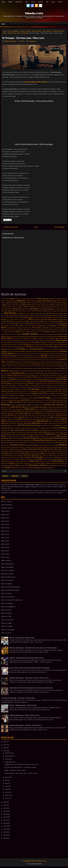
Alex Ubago (57, 303)
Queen (24, 436)
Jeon (26, 373)
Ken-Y (13, 383)
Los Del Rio (53, 395)
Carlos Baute (14, 324)
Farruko (44, 355)
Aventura (64, 309)
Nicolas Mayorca (53, 423)
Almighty (58, 305)
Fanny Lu (35, 356)
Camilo (41, 321)
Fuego (29, 360)
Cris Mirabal (27, 332)
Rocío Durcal (19, 441)
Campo (46, 322)
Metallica (22, 415)
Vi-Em (11, 463)
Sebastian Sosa (63, 443)
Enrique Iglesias (8, 353)
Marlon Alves (39, 409)
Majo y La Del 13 (16, 402)
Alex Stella (50, 303)
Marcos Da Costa (18, 407)
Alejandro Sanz (25, 303)
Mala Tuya (56, 402)
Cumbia (10, 2)
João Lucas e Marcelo (43, 377)
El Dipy (16, 347)
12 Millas (7, 299)
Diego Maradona (51, 341)
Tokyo (45, 457)
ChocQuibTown (12, 328)
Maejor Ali (61, 400)
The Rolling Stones (51, 455)
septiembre (9, 762)
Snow (65, 447)
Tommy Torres (50, 457)
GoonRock (19, 364)
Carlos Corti (22, 324)
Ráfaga (11, 443)
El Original (54, 347)
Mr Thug (54, 419)
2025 (5, 745)
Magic (65, 400)
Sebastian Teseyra (6, 445)
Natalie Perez (27, 421)
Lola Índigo (52, 393)
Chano (22, 326)
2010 (5, 838)
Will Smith (12, 466)
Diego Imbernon (43, 341)
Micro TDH (12, 417)
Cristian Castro (35, 332)
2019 (5, 811)
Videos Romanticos (7, 564)
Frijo (26, 360)
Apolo (29, 309)
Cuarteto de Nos (50, 332)
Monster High (32, 419)
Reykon (21, 438)
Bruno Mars (48, 317)
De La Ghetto (32, 338)
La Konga (22, 387)
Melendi (10, 415)
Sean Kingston (48, 443)
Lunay (32, 400)
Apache (25, 309)
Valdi (2, 461)
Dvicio (6, 345)
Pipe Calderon (34, 434)
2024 (5, 748)
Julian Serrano (34, 379)
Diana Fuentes (35, 341)
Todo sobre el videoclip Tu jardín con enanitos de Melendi (31, 688)
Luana (36, 398)
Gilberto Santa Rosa (46, 362)
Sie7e (5, 447)
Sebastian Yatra (17, 445)
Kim (59, 383)
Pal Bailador (35, 430)
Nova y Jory (48, 426)
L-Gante (26, 385)
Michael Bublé (52, 415)
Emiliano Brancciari (55, 352)
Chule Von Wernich (14, 330)
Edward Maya (35, 345)
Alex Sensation (42, 303)
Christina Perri (5, 330)
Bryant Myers (63, 318)
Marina (58, 407)
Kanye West (23, 381)
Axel (14, 311)
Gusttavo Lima (16, 366)
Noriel (43, 425)
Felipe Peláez (8, 358)
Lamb (21, 391)
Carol (35, 324)
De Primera (40, 339)
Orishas (17, 428)
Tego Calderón (33, 453)
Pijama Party (26, 434)
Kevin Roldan (37, 383)
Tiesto (9, 457)
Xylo (59, 466)
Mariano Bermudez (40, 407)
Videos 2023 (12, 33)
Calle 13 (55, 320)
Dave (57, 337)
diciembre (9, 753)
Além (2, 307)
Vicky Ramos (27, 463)
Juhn (25, 379)
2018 (5, 814)
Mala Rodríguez (48, 402)
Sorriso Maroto (5, 451)
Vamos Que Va (48, 461)
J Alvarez (63, 368)
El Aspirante (56, 345)
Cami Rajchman (19, 322)
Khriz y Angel (47, 383)
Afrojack (14, 301)
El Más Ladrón (47, 347)
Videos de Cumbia (23, 33)
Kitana (62, 383)
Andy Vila (60, 307)
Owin (50, 428)
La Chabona (54, 385)
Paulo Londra (43, 432)
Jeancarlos (10, 373)
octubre (8, 759)
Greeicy (24, 364)
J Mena (11, 371)
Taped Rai (12, 453)
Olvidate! (58, 425)
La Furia (7, 387)
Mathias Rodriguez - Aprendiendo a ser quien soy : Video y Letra (33, 648)
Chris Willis (52, 328)
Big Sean (28, 316)
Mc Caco (56, 413)
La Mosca (54, 387)
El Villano (4, 351)
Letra (44, 31)
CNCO (30, 319)
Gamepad (56, 360)
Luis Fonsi (26, 400)
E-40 (18, 345)
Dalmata (55, 334)
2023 (9, 31)
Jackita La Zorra (19, 371)
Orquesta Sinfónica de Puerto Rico (28, 428)
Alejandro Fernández (13, 303)
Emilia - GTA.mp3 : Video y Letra (15, 770)
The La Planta (23, 455)
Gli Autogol (58, 362)
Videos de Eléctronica (8, 577)
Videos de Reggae (7, 603)
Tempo (38, 453)
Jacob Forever (28, 371)
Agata (36, 301)
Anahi (48, 307)
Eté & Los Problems (39, 354)
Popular (5, 476)
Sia (2, 447)
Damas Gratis (62, 334)
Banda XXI (39, 313)
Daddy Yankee (30, 334)
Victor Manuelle (39, 463)
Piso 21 (44, 434)
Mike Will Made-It (39, 417)
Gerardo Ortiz (19, 362)
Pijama (20, 434)
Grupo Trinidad (44, 364)
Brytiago (4, 320)
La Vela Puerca (49, 389)
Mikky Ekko (47, 417)
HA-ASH (23, 366)
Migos (16, 417)
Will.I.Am (18, 465)
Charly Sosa (46, 326)
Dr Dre (47, 343)
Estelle (26, 354)
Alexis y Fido (27, 305)
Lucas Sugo (44, 398)
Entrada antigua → (60, 227)
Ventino (6, 464)
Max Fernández (44, 413)
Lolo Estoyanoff (59, 393)
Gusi (50, 364)
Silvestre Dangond (11, 447)
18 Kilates (12, 299)
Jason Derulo (48, 371)
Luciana (64, 398)
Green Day (29, 364)
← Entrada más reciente (10, 227)
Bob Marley (60, 316)
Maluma (6, 405)
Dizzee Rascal (14, 343)
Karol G (42, 381)
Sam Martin (24, 443)
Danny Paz (45, 337)
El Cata (6, 347)
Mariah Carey (30, 407)
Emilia (48, 351)
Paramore (57, 430)
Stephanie (19, 451)
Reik (58, 436)
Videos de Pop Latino (8, 597)
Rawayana (43, 436)
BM (34, 311)
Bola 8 (7, 318)
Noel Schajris (36, 425)
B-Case (28, 311)
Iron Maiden (55, 368)
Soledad (11, 449)
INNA (18, 368)
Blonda (54, 316)
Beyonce (14, 316)
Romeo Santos (46, 440)
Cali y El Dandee (47, 320)
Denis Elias (63, 338)
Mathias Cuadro (6, 413)
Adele (9, 301)
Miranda (61, 417)
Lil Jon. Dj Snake (27, 393)
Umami (44, 459)
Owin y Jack (56, 428)
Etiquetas (15, 476)
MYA (51, 400)
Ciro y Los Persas (33, 330)
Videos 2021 (5, 551)
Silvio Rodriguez (20, 447)
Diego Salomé (61, 340)
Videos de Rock (6, 610)
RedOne (54, 436)
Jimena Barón (13, 375)
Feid (63, 356)
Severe (52, 445)
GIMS (36, 360)
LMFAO (37, 385)
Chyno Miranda (24, 330)
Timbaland (13, 457)
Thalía (42, 453)
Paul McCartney (24, 432)
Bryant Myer (56, 318)
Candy (50, 322)
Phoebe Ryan (15, 434)
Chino (59, 326)
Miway (20, 419)
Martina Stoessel (54, 411)
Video (5, 33)
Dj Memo (30, 343)
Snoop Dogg (57, 447)
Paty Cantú (16, 432)
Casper (39, 324)
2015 (5, 823)
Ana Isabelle (38, 307)
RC (27, 436)
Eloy (24, 352)
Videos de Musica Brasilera (10, 590)
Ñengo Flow (51, 468)
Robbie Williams (12, 441)
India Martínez (47, 368)
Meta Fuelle (17, 415)
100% (3, 299)
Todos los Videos (58, 31)
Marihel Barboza (52, 407)
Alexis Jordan (19, 305)
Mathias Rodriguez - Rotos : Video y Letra (24, 715)
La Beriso (42, 385)
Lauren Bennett (56, 391)
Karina (37, 381)
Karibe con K (31, 381)
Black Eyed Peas (36, 316)
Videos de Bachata (7, 567)
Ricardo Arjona (30, 438)
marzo (7, 792)
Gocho (3, 364)
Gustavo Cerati (62, 364)
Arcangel (34, 309)
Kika (57, 383)
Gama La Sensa (50, 360)
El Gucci (30, 347)
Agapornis (21, 301)
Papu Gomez (50, 430)
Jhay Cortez (58, 373)
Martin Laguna (9, 411)
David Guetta (7, 338)
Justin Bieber (62, 379)
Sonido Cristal (27, 449)
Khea (42, 383)
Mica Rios (28, 415)
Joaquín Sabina (22, 375)
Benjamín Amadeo (62, 313)
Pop (47, 2)
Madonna (55, 400)
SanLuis (36, 443)
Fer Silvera (14, 358)
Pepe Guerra (64, 432)
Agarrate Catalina (30, 301)
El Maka (36, 347)
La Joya (17, 387)
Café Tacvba (37, 320)
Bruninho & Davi (38, 318)
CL (27, 320)
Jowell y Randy (32, 377)
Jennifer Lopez (18, 373)
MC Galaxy (46, 400)
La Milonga (49, 387)
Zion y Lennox (35, 468)
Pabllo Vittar (7, 430)
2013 (5, 829)
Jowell (25, 377)
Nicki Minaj (28, 423)
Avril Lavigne (8, 311)
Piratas (40, 434)
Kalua (19, 381)
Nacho (4, 421)
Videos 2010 (5, 515)
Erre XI (22, 354)
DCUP (14, 334)
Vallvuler (42, 461)
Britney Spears (28, 317)
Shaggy (56, 445)
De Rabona (47, 339)
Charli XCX (27, 326)
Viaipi (15, 464)
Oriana (13, 428)
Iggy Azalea (30, 368)
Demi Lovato (54, 338)
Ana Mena (44, 307)
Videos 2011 (5, 518)
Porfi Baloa (59, 434)
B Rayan (24, 311)
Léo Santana (37, 400)
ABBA (31, 299)
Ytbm (23, 468)
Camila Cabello (34, 322)
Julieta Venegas (42, 379)
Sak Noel (18, 443)
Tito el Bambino (26, 457)
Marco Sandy (8, 407)
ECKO (21, 345)
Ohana (53, 426)
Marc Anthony (57, 405)
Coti (22, 332)
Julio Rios (50, 379)
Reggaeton (19, 2)
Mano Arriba (27, 405)
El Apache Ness (47, 345)
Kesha (31, 383)
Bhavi (19, 316)
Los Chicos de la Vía (44, 395)
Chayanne (53, 326)
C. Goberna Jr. (22, 320)
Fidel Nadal (31, 358)
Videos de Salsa (6, 613)
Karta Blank (48, 381)
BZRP (37, 311)
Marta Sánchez (54, 409)
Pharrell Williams (6, 434)
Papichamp (43, 430)
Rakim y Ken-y (34, 436)
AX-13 (39, 299)
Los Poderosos (23, 398)
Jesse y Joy (39, 373)
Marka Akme (30, 409)
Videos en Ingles (7, 623)
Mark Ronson (20, 409)
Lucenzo (59, 398)
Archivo (24, 476)
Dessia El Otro (16, 341)
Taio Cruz (56, 451)
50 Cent (23, 299)
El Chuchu (11, 347)
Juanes (13, 379)
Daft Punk (41, 334)
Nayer (50, 421)
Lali (63, 389)
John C (37, 375)
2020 (5, 808)
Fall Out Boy (28, 356)
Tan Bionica (5, 453)
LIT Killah (32, 385)
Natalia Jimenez (11, 421)
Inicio (3, 24)
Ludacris (4, 400)
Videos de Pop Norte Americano (12, 600)
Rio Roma (4, 440)
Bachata (40, 2)
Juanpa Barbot (20, 379)
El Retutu (28, 349)
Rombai (37, 440)
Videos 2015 (5, 531)
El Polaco (4, 349)
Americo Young (29, 307)
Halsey (32, 366)
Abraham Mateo (62, 299)
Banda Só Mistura (31, 313)
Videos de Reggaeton (8, 607)
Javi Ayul (60, 371)
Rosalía (65, 441)
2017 (5, 817)
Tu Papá (35, 459)
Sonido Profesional (38, 449)
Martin (61, 409)
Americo (21, 307)
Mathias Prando (15, 413)
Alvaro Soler (64, 305)
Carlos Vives (29, 324)
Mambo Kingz (14, 405)
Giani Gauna (27, 362)
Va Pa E (65, 459)
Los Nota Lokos (13, 398)
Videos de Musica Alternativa (11, 587)
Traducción (4, 459)
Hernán (3, 368)
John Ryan (57, 375)
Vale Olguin (7, 461)
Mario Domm (64, 407)
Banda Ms (23, 313)
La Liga (34, 387)
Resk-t (16, 438)
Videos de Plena (6, 593)
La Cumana (61, 385)
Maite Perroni (5, 402)
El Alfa (41, 345)
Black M (43, 316)
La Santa (42, 389)
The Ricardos (42, 455)
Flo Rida (44, 358)
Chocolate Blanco (27, 328)
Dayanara (16, 339)
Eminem (63, 351)
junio (7, 783)
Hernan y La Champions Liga (58, 366)
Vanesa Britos (58, 461)
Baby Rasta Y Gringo (50, 311)
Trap (27, 2)
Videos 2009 (5, 511)
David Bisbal (63, 336)
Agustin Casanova (52, 301)
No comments (31, 41)
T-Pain (41, 451)
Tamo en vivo (63, 451)
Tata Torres (17, 453)
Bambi (18, 313)
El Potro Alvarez (12, 349)
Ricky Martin (54, 438)
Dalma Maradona (49, 334)
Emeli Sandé (42, 352)
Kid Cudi (53, 383)
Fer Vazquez (20, 358)
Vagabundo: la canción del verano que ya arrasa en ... (22, 764)
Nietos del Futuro (62, 423)
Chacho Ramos (62, 324)
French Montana (19, 360)
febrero (8, 795)
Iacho (21, 368)
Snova (62, 447)
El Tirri (49, 349)
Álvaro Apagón (43, 468)
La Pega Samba (17, 389)
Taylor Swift (25, 453)
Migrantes (22, 417)
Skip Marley (41, 447)
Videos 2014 (5, 528)
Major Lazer (27, 402)
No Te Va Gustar (24, 425)
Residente (64, 436)
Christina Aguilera (61, 328)
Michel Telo (5, 417)
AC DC (35, 299)
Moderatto (25, 419)
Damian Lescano (12, 336)
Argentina (15, 31)
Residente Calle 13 (7, 438)
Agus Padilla (42, 301)
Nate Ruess (34, 421)
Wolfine (55, 466)
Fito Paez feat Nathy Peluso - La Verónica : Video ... (21, 767)
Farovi (39, 356)
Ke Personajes (37, 31)
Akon (60, 301)
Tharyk (46, 453)
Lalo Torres (17, 391)
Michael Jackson (61, 415)
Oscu (39, 428)
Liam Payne (16, 393)
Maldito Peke (64, 402)
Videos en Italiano (7, 626)
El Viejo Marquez (63, 349)
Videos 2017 (5, 538)
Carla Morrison (6, 324)
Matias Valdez (24, 413)
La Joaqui (12, 387)
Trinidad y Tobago (18, 459)
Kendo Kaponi (19, 383)
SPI (14, 443)
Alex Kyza (34, 303)
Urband (55, 459)
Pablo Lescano (26, 430)
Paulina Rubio (34, 432)
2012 (5, 832)
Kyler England (5, 385)
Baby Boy (41, 311)
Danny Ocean (38, 336)
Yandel (7, 468)
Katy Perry (56, 381)
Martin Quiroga (26, 411)
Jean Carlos (4, 373)
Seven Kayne (46, 445)
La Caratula (48, 385)
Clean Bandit (49, 330)
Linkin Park (42, 393)
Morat (45, 419)
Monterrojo (39, 419)
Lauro (62, 391)
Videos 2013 (5, 524)
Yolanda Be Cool (15, 468)
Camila (27, 321)
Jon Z (62, 375)
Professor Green (11, 436)
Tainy (51, 451)
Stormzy (37, 451)
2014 (5, 826)
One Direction (6, 428)
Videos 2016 (5, 534)
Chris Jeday (45, 328)
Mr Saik (49, 419)
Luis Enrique (10, 400)
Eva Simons (57, 354)
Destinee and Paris (26, 341)
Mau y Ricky (32, 413)
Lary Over (26, 391)
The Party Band (33, 455)
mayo (7, 786)
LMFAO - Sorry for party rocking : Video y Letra (26, 658)
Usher (60, 459)
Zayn (29, 468)
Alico (48, 305)
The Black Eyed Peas (62, 453)
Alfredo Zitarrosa (36, 305)
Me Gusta (4, 415)
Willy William (25, 466)
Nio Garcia (15, 426)
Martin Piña (17, 411)
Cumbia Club (63, 332)
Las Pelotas (40, 391)
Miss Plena (8, 419)
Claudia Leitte (41, 330)
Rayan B (49, 436)
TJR (48, 451)
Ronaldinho (60, 441)
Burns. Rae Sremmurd (12, 320)
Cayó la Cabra (44, 324)
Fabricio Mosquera (10, 356)
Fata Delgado (51, 356)
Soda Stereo (5, 449)
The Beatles (52, 453)
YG (61, 466)
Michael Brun (44, 415)
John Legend (43, 375)
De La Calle (23, 338)
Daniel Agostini (21, 337)
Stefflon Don (12, 451)
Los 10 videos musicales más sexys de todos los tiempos (29, 668)
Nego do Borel (59, 421)
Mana (20, 405)
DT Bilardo (19, 334)
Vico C (33, 464)
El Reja (21, 349)
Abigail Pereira (53, 299)
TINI (45, 451)
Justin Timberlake (6, 381)
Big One (23, 316)
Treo (12, 459)
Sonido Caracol (18, 449)
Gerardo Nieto (11, 362)
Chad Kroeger (5, 326)
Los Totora (30, 398)
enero (7, 798)
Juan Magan (63, 377)
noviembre (9, 756)
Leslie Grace (8, 393)
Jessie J (45, 373)
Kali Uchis (14, 381)
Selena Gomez (33, 445)
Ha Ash (28, 366)
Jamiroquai (41, 371)
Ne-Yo (54, 421)
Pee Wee (58, 432)
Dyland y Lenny (12, 345)
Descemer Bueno (6, 341)
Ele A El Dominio (12, 352)
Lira (47, 393)
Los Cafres (28, 395)
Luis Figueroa (18, 400)
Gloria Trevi (64, 362)
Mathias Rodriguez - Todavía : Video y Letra (25, 725)
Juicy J (28, 379)
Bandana (45, 313)
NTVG (65, 419)
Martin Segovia (35, 411)
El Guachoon (22, 347)
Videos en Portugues (8, 630)
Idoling (25, 368)
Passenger (9, 432)
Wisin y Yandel (40, 465)
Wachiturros (5, 466)
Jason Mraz (54, 371)
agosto (7, 777)
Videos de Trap (6, 616)
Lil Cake (21, 393)
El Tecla (45, 349)
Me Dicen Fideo (63, 413)
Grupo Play (36, 364)
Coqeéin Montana (8, 332)
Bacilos (58, 311)
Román (55, 440)
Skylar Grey (49, 447)
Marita (3, 409)
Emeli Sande (36, 352)
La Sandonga (34, 389)
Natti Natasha (42, 421)
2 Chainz (18, 299)
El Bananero (62, 345)
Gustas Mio (54, 364)
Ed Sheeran (27, 344)
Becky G (50, 313)
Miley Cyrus (54, 417)
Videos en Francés (7, 620)
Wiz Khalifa (50, 466)
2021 (5, 805)
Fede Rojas (58, 356)
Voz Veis (64, 463)
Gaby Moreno (42, 360)
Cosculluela (17, 332)
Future (33, 360)
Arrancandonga (48, 309)
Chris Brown (36, 328)
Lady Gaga (58, 389)
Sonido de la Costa (51, 449)
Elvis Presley (29, 352)
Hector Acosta (45, 366)
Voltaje (60, 464)
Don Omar (36, 343)
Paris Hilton (64, 430)
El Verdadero (55, 349)
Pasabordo (4, 432)
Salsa (33, 2)
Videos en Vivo (6, 633)
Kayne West (63, 381)
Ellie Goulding (20, 352)
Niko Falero (8, 425)
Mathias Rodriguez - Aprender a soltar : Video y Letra (29, 678)
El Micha (41, 347)
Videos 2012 (5, 521)
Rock (53, 2)
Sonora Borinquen (62, 449)
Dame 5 (4, 336)
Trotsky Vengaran (28, 459)
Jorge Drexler (11, 377)
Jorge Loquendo (19, 377)
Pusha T (19, 436)
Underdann (50, 459)
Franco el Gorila (9, 360)
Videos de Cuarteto (7, 570)
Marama (48, 405)
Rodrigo (25, 441)
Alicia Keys (43, 305)
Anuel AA (19, 309)
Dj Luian (25, 343)
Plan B (54, 434)
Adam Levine (4, 301)
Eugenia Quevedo (49, 354)
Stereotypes (25, 451)
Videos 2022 (5, 554)
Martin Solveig (44, 411)
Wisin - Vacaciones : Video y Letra (22, 638)
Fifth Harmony (37, 358)
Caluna (3, 322)
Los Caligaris (34, 395)
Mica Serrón (36, 415)
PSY (2, 430)
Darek (50, 337)
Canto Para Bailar (58, 321)
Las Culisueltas (33, 391)
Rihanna (63, 438)
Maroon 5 (46, 409)
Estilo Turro (31, 354)
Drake (57, 343)
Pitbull (49, 434)
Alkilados (52, 305)
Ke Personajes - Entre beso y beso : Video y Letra (23, 38)
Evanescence (64, 354)
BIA (31, 311)
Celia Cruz (54, 324)
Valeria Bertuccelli (24, 461)
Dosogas (42, 343)
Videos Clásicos (6, 561)
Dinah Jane (4, 343)
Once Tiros (64, 426)
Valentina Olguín (15, 461)
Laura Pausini (48, 391)
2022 (5, 802)
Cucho (58, 332)
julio (6, 780)
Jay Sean (65, 371)
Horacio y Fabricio (11, 368)
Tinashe (19, 457)
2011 (5, 835)
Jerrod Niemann (31, 373)
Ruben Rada (5, 443)
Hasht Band (37, 366)
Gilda (53, 362)
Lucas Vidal (54, 398)
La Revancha (25, 389)
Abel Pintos (45, 299)
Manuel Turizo (39, 405)
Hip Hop (60, 2)
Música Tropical (6, 501)
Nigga (3, 425)
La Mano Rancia (41, 387)
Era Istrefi (17, 354)
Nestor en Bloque (18, 423)
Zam (26, 468)
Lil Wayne (35, 393)
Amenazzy (15, 307)
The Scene (60, 455)
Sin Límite (34, 447)
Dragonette (52, 343)
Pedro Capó (51, 432)
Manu (33, 405)
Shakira (63, 445)
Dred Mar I (62, 343)
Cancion (22, 31)
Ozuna (63, 428)
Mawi (38, 413)
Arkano (40, 309)
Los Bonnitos (20, 395)
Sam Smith (31, 443)
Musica (49, 31)
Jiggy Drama (4, 375)
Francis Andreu (51, 358)
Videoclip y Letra (34, 13)
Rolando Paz (30, 441)
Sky (45, 447)
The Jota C (16, 455)
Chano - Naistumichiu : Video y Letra (23, 705)
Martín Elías (63, 411)
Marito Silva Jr (12, 409)
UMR (40, 459)
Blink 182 (49, 316)
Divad (9, 343)
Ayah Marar (18, 311)
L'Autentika (20, 385)
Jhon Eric (65, 373)
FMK (2, 356)
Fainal (23, 356)
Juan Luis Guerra (54, 377)
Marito (6, 409)
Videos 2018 (5, 541)
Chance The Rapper (14, 326)
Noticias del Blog (7, 505)
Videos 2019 (5, 544)
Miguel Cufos (29, 417)
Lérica (42, 400)
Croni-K (41, 332)
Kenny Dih (26, 383)
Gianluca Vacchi (36, 362)
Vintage (53, 464)
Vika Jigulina (48, 464)
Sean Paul (55, 443)
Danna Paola (29, 336)
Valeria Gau (34, 461)
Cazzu (49, 324)
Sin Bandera (28, 447)
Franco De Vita (59, 358)
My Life (59, 419)
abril (7, 789)
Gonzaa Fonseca (11, 364)
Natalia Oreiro (19, 421)
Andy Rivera (54, 307)
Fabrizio (19, 356)
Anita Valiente (8, 309)
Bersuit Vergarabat (6, 316)
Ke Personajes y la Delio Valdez (36, 82)
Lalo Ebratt (11, 391)
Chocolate (19, 328)
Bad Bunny (10, 313)
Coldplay (61, 330)
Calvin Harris (10, 321)
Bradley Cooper (19, 318)
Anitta (14, 309)
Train (9, 459)
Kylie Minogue (13, 385)
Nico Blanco (45, 423)
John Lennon (50, 375)
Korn (66, 383)
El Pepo (60, 347)
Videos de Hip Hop (7, 580)
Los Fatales (60, 395)
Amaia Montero (8, 307)
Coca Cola (55, 330)
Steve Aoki (32, 451)
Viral (57, 464)
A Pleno (27, 299)
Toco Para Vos (37, 457)
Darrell (53, 336)
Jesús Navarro (51, 373)
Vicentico (20, 463)
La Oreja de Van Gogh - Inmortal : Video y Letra (18, 698)
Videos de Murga (7, 584)
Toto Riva (64, 457)
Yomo (20, 468)
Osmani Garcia (45, 428)
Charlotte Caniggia (36, 326)
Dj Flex (20, 343)
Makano (41, 402)
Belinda (55, 313)
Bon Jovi (12, 318)
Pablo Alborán (15, 430)
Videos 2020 (5, 547)
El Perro (65, 347)
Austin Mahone (57, 309)
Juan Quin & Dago (6, 379)
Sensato (41, 445)
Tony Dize (58, 457)
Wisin (31, 465)
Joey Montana (31, 375)
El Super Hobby (37, 349)
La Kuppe (28, 387)
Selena (26, 445)
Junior (55, 379)
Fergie (26, 358)
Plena (3, 2)
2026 (5, 742)
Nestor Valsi (9, 423)
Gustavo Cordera (6, 366)
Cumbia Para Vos (6, 334)
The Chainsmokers (7, 455)
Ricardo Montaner (43, 438)
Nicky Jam (36, 423)
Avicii (2, 311)
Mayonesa (51, 413)
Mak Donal (35, 402)
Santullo (41, 443)
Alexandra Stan (11, 305)
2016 (5, 820)
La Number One (61, 387)
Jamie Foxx (36, 371)
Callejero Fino (63, 320)
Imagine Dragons (37, 368)
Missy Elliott (15, 419)
